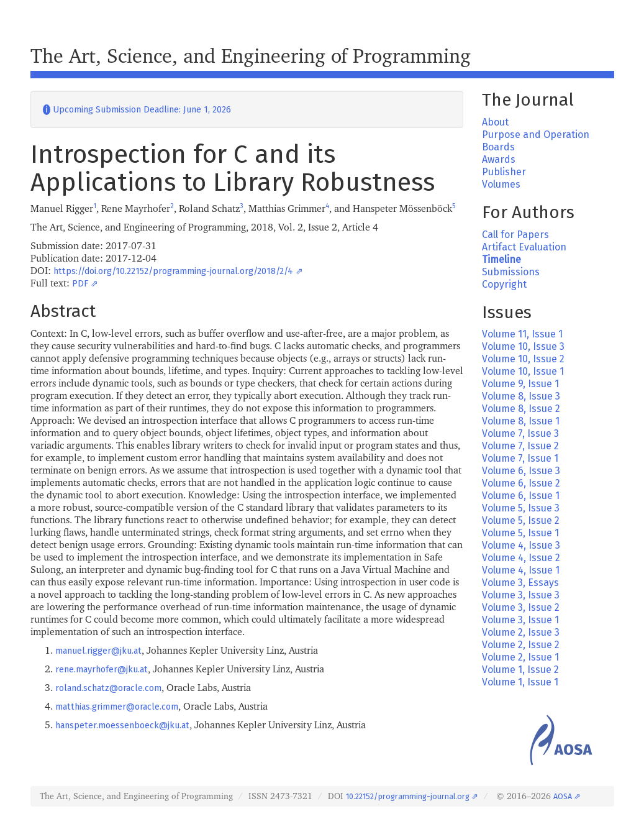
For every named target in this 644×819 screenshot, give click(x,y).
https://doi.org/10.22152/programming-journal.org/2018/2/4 (173, 271)
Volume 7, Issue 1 (520, 458)
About (495, 122)
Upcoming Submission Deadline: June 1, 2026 (137, 110)
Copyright (504, 284)
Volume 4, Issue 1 (521, 570)
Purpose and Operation (536, 135)
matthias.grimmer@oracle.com (117, 707)
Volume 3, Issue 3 (521, 595)
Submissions (511, 272)
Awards (499, 159)
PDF (80, 284)
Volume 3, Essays (520, 583)
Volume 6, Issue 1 (521, 496)
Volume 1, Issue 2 (520, 670)
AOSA (563, 796)
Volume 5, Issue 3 (521, 508)
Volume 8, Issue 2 (521, 409)
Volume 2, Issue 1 (520, 657)
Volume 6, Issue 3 (521, 471)
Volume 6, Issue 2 (521, 483)
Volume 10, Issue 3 (523, 346)
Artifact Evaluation (524, 247)
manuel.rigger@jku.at (98, 651)
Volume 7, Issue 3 (520, 433)
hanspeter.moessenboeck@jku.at (122, 725)
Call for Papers (515, 235)
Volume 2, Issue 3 (521, 632)
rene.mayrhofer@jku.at (102, 670)
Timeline (501, 259)
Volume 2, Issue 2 (521, 645)
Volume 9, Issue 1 (520, 384)
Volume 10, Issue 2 (523, 359)
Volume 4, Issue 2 (521, 558)
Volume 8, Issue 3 (521, 396)
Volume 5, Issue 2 (521, 520)
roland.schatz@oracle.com (108, 688)
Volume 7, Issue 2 (520, 446)
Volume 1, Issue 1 (520, 682)
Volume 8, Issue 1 (521, 421)
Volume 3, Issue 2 (521, 607)
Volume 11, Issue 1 (522, 334)
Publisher (504, 172)
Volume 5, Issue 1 (520, 533)
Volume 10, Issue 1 (523, 371)
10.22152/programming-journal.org (408, 796)
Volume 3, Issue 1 (520, 620)
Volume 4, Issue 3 (521, 545)
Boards (498, 147)
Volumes (501, 184)
